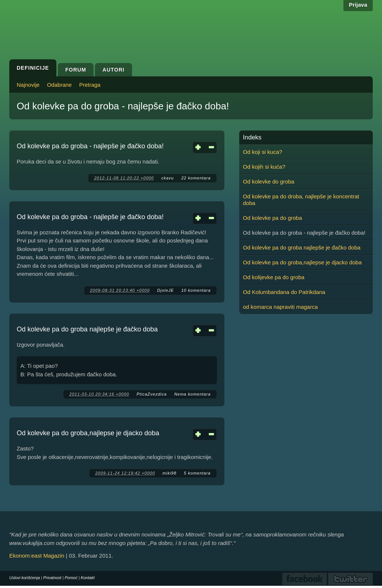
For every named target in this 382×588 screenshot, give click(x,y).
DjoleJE (166, 290)
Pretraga (90, 85)
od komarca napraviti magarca (280, 307)
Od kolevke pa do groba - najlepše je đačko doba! (90, 146)
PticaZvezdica (152, 394)
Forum (76, 70)
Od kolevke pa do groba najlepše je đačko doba (87, 329)
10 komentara (196, 290)
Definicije (33, 68)
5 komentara (197, 473)
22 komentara (196, 178)
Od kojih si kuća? (264, 167)
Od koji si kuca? (263, 152)
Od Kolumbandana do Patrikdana (284, 292)
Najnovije (28, 85)
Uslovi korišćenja (25, 578)
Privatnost (52, 578)
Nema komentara (192, 394)
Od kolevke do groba (269, 181)
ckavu (168, 178)
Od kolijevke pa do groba (274, 277)
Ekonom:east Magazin (37, 556)
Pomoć (71, 578)
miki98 (169, 473)
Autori (113, 70)
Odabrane (60, 85)
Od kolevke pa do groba (272, 218)
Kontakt (88, 578)
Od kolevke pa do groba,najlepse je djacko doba (88, 433)
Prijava (358, 5)
